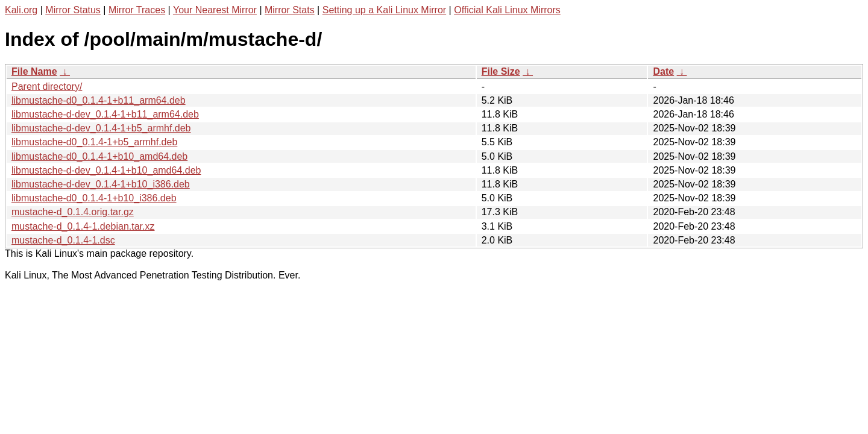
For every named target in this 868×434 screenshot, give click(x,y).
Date (663, 71)
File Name (34, 71)
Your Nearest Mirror (215, 10)
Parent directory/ (47, 86)
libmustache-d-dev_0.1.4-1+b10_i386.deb (101, 184)
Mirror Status (73, 10)
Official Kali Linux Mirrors (507, 10)
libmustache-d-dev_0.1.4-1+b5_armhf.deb (101, 128)
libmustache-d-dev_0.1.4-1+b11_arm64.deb (105, 114)
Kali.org (21, 10)
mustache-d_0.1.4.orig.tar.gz (73, 212)
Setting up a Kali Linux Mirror (384, 10)
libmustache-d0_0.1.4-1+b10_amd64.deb (99, 156)
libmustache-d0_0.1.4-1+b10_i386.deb (94, 198)
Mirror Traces (137, 10)
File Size (501, 71)
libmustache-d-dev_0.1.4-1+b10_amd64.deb (106, 170)
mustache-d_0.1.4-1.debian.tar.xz (83, 226)
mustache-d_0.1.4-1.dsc (63, 240)
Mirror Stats (290, 10)
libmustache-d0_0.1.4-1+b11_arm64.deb (99, 100)
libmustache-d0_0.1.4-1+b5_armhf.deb (94, 142)
